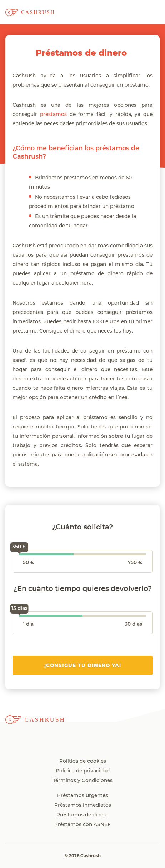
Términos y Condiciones (83, 781)
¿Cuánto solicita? (82, 527)
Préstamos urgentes (82, 796)
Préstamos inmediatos (83, 805)
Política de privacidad (83, 771)
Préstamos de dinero (82, 815)
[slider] (19, 555)
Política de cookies (83, 761)
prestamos (53, 115)
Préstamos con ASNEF (82, 825)
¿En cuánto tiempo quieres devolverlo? (82, 589)
